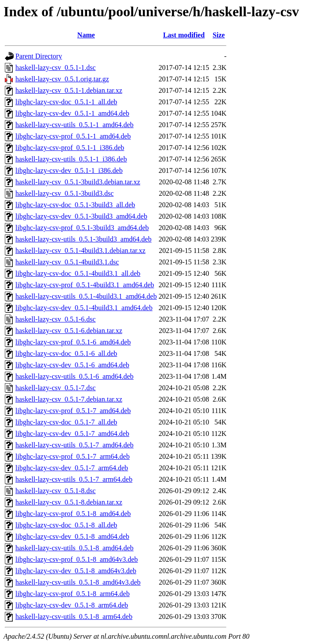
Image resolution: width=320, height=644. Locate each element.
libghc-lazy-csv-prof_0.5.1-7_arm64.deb (73, 456)
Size (219, 35)
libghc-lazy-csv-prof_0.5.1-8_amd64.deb (73, 514)
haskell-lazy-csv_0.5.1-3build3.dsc (65, 193)
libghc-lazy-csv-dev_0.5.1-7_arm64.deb (72, 468)
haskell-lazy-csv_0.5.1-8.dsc (56, 491)
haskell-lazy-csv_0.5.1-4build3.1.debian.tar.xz (80, 251)
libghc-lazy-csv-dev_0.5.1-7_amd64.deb (72, 434)
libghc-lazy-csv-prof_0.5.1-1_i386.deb (70, 148)
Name (86, 35)
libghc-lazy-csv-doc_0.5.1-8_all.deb (66, 525)
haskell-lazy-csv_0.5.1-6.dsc (56, 319)
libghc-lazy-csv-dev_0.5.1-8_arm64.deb (72, 605)
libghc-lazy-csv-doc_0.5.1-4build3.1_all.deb (78, 273)
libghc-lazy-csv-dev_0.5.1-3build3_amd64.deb (81, 216)
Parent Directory (39, 56)
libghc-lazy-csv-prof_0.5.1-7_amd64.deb (73, 411)
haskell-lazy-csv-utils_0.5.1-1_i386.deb (71, 159)
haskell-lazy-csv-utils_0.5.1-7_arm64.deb (74, 479)
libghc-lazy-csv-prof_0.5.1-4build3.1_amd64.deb (85, 285)
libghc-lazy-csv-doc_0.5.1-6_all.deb (66, 353)
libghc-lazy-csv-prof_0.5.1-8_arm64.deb (73, 594)
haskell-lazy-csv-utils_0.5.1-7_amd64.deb (75, 445)
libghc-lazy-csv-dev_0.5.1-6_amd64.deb (72, 365)
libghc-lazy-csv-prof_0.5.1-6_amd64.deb (73, 342)
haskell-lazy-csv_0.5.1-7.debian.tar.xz (69, 399)
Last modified (184, 35)
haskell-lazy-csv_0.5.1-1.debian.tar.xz (69, 90)
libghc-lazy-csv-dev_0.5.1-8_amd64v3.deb (76, 571)
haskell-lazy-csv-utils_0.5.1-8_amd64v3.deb (78, 582)
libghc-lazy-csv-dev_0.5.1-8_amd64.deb (72, 536)
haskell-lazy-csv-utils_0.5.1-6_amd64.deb (75, 376)
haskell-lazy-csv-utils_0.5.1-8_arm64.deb (74, 617)
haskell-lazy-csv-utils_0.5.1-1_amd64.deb (75, 125)
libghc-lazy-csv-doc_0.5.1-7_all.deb (66, 422)
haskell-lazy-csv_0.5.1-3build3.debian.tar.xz (78, 182)
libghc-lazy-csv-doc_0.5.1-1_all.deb (66, 102)
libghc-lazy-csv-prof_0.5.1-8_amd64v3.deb (77, 559)
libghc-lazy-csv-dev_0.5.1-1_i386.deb (69, 170)
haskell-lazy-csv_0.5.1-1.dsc (56, 68)
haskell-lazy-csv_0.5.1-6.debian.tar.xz (69, 331)
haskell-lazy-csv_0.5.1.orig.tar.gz (62, 79)
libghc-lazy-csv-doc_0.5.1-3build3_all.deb (75, 205)
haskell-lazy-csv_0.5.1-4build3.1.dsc (67, 262)
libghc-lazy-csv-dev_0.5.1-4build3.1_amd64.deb (84, 308)
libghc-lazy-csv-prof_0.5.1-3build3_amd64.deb (82, 228)
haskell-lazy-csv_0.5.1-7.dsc (56, 388)
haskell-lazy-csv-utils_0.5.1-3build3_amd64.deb (84, 239)
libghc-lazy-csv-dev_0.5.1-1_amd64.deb (72, 113)
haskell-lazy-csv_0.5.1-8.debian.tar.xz (69, 502)
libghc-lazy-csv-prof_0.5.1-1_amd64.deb (73, 136)
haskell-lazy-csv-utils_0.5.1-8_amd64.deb (75, 548)
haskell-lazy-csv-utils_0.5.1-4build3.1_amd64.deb (86, 296)
